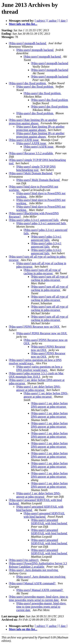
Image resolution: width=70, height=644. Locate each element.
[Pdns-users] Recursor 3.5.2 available (31, 153)
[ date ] (63, 21)
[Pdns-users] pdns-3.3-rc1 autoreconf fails (34, 220)
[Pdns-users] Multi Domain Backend (31, 173)
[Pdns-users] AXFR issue (24, 140)
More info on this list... (23, 24)
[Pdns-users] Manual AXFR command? (33, 583)
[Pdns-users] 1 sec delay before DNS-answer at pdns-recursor (38, 388)
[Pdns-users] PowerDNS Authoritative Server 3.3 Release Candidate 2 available (38, 565)
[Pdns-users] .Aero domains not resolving (34, 570)
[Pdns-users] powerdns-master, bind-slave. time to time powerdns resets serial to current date (38, 598)
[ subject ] (41, 21)
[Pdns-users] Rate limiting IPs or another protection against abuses (33, 122)
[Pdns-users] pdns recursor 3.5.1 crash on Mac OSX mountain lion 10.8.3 (36, 375)
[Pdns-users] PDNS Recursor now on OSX (34, 327)
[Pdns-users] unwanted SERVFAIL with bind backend (44, 515)
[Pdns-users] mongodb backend (28, 43)
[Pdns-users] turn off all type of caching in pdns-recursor (42, 272)
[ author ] (53, 21)
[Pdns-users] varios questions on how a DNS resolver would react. (39, 368)
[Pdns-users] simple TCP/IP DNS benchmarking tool (36, 168)
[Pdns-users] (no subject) (24, 560)
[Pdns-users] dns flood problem (28, 83)
